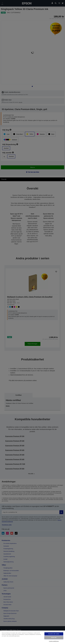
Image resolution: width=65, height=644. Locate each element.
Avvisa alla (54, 638)
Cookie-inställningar (54, 641)
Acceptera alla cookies (54, 634)
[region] (32, 637)
